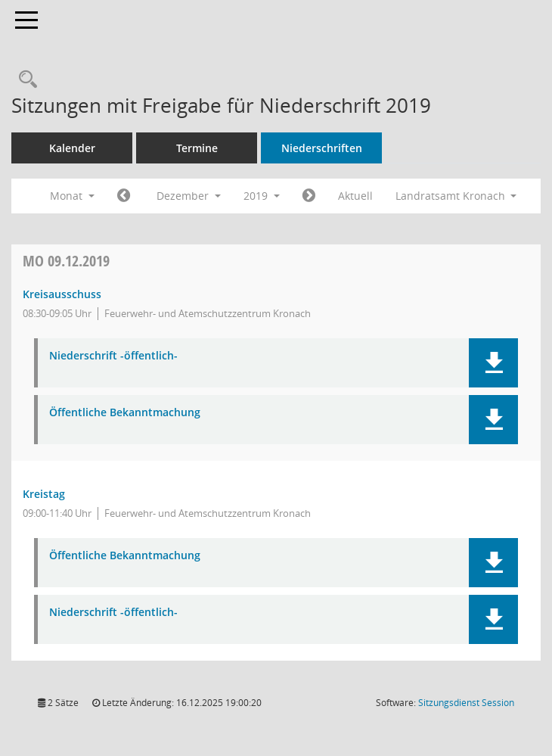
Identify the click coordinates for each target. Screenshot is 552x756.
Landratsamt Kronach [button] (456, 196)
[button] (493, 363)
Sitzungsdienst (466, 703)
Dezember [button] (189, 196)
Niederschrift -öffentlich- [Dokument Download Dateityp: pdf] (113, 356)
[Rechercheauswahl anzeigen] (24, 80)
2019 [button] (262, 196)
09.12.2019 (66, 261)
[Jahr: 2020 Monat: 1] (309, 196)
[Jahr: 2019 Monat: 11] (124, 196)
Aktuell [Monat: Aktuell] (355, 196)
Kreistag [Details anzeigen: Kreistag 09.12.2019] (44, 494)
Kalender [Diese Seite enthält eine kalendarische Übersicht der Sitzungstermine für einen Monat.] (72, 148)
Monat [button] (72, 196)
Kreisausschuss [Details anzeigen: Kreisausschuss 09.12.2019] (62, 294)
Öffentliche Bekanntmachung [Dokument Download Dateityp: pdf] (125, 413)
